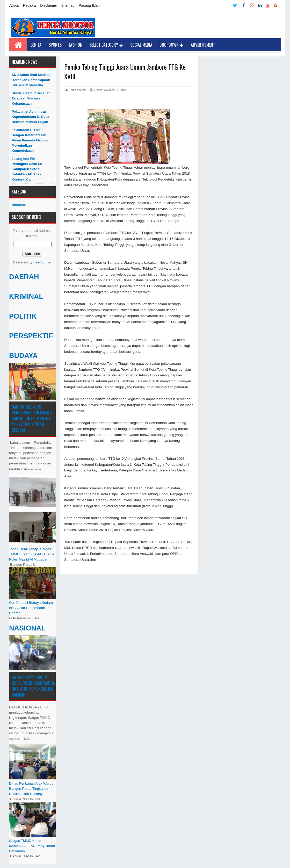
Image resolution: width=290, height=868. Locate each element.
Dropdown (172, 45)
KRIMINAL (26, 297)
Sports (55, 45)
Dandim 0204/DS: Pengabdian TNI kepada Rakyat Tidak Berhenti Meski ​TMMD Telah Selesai (32, 419)
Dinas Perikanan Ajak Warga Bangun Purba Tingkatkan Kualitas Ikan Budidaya (31, 789)
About (14, 5)
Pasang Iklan (89, 5)
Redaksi (30, 5)
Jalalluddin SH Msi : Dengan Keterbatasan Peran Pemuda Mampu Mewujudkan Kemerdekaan (30, 140)
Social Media (141, 45)
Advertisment (203, 45)
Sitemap (68, 5)
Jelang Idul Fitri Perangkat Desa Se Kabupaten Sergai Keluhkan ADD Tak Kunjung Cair (27, 169)
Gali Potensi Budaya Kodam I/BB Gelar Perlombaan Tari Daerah (31, 608)
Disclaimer (49, 5)
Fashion (76, 45)
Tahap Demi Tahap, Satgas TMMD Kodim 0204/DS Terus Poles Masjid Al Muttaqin (32, 554)
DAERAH (24, 277)
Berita (36, 45)
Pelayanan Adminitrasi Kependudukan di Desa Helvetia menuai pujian (30, 117)
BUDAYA (23, 356)
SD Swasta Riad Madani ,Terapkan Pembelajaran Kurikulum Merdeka (31, 80)
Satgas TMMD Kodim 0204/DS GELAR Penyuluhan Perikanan (32, 846)
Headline (19, 205)
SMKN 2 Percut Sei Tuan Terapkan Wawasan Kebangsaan (31, 98)
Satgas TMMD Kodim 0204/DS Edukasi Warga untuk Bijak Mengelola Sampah (33, 686)
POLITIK (23, 316)
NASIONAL (27, 628)
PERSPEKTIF (31, 336)
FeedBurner (43, 262)
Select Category (106, 45)
